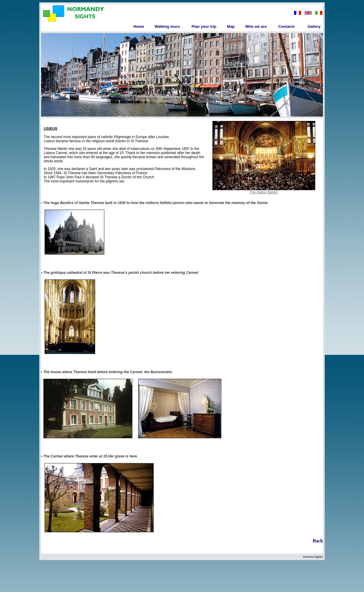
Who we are (256, 26)
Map (231, 26)
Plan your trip (204, 26)
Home (139, 26)
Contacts (287, 26)
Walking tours (167, 26)
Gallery (314, 26)
